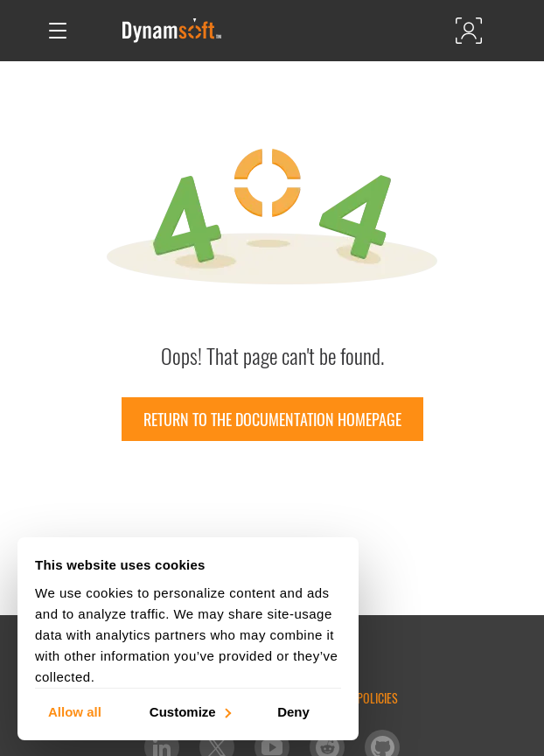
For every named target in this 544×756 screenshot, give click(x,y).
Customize (189, 711)
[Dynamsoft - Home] (173, 31)
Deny (293, 711)
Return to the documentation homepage (272, 419)
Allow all (75, 711)
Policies (377, 698)
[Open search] (94, 31)
